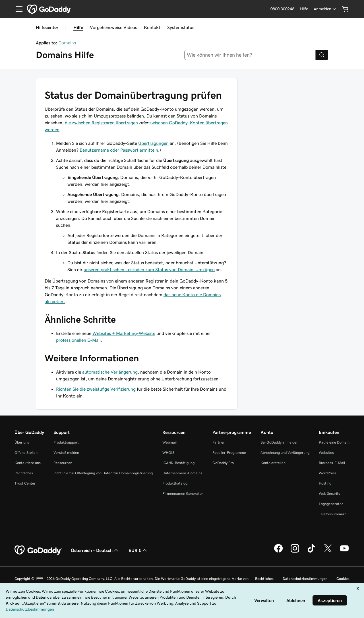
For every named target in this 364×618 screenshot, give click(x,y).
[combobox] (250, 55)
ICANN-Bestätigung (178, 463)
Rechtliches (24, 473)
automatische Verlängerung (110, 372)
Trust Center (25, 483)
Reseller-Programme (229, 453)
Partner (219, 442)
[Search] (322, 55)
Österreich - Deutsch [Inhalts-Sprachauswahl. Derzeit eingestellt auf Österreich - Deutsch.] (95, 550)
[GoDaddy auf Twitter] (328, 552)
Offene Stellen (26, 453)
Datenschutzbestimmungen (305, 579)
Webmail (169, 442)
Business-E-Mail (332, 463)
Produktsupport (66, 442)
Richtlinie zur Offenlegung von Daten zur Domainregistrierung (103, 473)
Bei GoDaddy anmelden (279, 442)
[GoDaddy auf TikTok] (311, 552)
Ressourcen (63, 463)
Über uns (22, 442)
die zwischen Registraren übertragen (101, 123)
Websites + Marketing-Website (124, 333)
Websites (326, 453)
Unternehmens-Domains (182, 473)
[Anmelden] (325, 9)
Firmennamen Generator (183, 494)
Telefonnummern (333, 514)
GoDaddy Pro (223, 463)
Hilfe (78, 27)
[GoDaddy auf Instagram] (295, 552)
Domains (67, 43)
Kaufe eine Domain (334, 442)
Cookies (343, 579)
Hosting (325, 483)
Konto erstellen (273, 463)
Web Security (329, 494)
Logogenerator (331, 504)
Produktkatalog (175, 483)
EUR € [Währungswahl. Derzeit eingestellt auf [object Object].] (138, 550)
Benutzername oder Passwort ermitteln (119, 150)
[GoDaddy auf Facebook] (278, 552)
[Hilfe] (304, 9)
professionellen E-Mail (78, 340)
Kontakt (152, 27)
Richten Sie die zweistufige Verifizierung (96, 389)
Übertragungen (153, 143)
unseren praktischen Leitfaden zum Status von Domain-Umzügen (149, 269)
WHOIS (168, 453)
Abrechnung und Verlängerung (285, 453)
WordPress (328, 473)
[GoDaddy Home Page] (38, 550)
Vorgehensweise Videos (113, 27)
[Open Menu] (17, 9)
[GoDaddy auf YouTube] (344, 552)
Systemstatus (181, 27)
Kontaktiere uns (28, 463)
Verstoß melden (66, 453)
